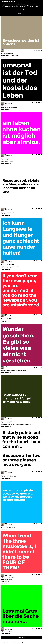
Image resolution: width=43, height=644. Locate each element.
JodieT (11, 421)
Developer (13, 642)
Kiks (10, 158)
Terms (29, 642)
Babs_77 (11, 475)
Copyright (23, 642)
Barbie (11, 632)
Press (17, 642)
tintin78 (11, 54)
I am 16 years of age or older (10, 11)
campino (11, 264)
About (2, 642)
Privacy (27, 642)
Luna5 (5, 50)
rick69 (11, 318)
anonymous (12, 212)
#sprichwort (5, 106)
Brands (7, 642)
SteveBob (12, 578)
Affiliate (10, 642)
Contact (19, 642)
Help (4, 642)
